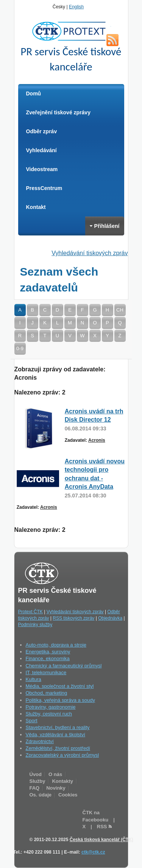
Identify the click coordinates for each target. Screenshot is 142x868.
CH (120, 310)
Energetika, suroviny (48, 652)
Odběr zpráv (42, 131)
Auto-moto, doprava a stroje (56, 645)
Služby (37, 781)
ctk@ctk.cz (93, 852)
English (76, 7)
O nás (55, 774)
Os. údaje (41, 795)
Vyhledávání (41, 150)
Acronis (97, 440)
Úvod (36, 774)
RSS (112, 40)
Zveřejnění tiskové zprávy (58, 112)
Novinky (56, 788)
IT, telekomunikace (46, 672)
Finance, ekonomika (48, 658)
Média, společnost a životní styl (60, 686)
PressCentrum (44, 188)
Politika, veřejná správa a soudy (61, 700)
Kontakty (62, 781)
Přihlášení (105, 226)
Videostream (42, 169)
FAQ (35, 788)
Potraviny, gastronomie (51, 707)
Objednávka (110, 618)
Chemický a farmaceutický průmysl (64, 666)
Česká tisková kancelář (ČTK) (101, 840)
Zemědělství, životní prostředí (58, 748)
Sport (32, 721)
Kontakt (36, 207)
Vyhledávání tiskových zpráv (90, 253)
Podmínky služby (35, 625)
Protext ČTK (30, 612)
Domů (34, 94)
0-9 (20, 348)
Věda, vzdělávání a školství (56, 735)
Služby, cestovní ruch (49, 714)
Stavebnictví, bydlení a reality (58, 727)
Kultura (34, 679)
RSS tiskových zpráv (73, 618)
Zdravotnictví (40, 741)
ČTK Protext (71, 31)
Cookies (68, 795)
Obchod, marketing (47, 693)
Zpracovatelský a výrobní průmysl (62, 755)
